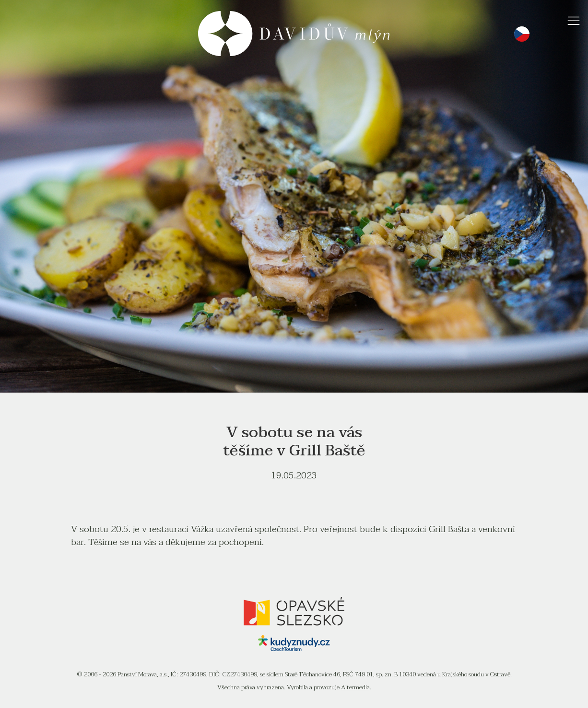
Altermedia (355, 687)
